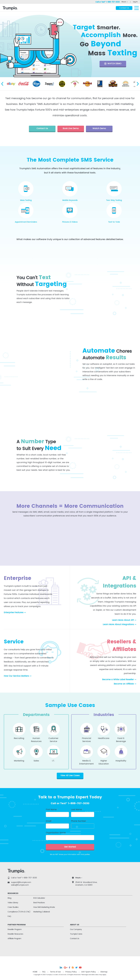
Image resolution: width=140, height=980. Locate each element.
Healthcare (104, 738)
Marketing (19, 761)
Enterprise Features (14, 612)
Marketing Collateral (41, 912)
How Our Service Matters (16, 676)
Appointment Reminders (26, 222)
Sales (36, 761)
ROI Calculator (39, 898)
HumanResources (36, 739)
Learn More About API (123, 620)
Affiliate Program (14, 939)
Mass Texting (26, 200)
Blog (9, 898)
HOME (35, 972)
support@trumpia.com (21, 882)
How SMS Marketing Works (44, 907)
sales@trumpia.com (20, 885)
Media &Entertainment (86, 762)
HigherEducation (104, 762)
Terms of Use (55, 972)
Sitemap (104, 972)
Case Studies (13, 907)
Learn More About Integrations (118, 624)
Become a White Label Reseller (118, 680)
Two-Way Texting (114, 200)
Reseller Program (15, 929)
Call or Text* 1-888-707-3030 (24, 878)
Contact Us (75, 939)
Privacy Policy (71, 972)
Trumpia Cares (76, 934)
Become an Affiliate (124, 684)
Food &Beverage (121, 739)
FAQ (9, 916)
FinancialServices (87, 739)
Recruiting (19, 738)
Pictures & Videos (70, 222)
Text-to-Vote (114, 222)
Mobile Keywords (70, 200)
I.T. (53, 761)
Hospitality (121, 761)
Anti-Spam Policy (89, 972)
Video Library (13, 903)
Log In (135, 2)
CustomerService (53, 739)
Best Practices (39, 903)
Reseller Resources (15, 934)
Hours (124, 2)
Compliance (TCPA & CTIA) (19, 912)
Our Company (76, 929)
